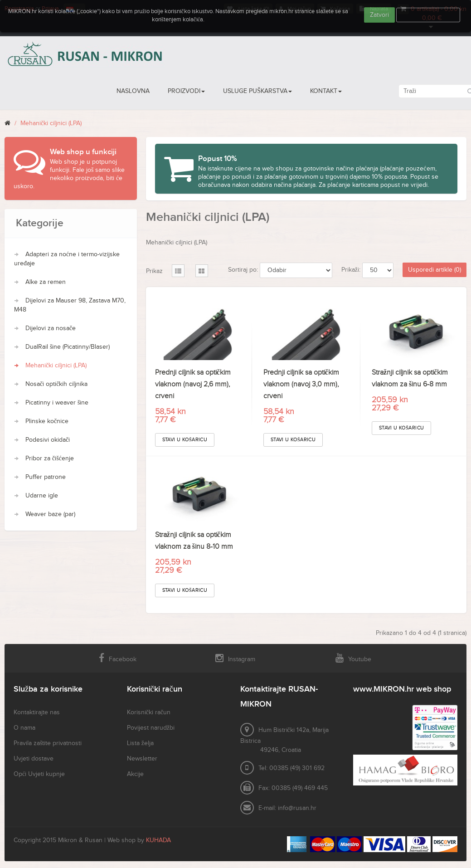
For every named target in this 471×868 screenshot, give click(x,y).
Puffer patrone (46, 477)
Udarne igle (42, 496)
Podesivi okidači (48, 440)
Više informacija (428, 15)
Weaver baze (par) (50, 514)
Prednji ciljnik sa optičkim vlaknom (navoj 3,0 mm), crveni (301, 384)
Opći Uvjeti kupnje (39, 774)
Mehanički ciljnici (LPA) (51, 123)
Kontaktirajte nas (37, 712)
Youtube (353, 658)
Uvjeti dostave (34, 759)
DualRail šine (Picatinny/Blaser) (68, 347)
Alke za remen (46, 282)
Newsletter (142, 759)
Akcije (135, 774)
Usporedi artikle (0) (435, 270)
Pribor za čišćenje (50, 458)
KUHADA (158, 840)
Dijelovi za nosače (51, 328)
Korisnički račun (149, 712)
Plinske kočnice (47, 421)
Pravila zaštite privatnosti (48, 743)
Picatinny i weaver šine (57, 403)
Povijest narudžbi (151, 728)
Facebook (118, 658)
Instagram (235, 658)
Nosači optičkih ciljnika (56, 384)
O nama (24, 728)
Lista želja (140, 743)
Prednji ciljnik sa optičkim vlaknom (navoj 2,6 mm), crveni (193, 384)
